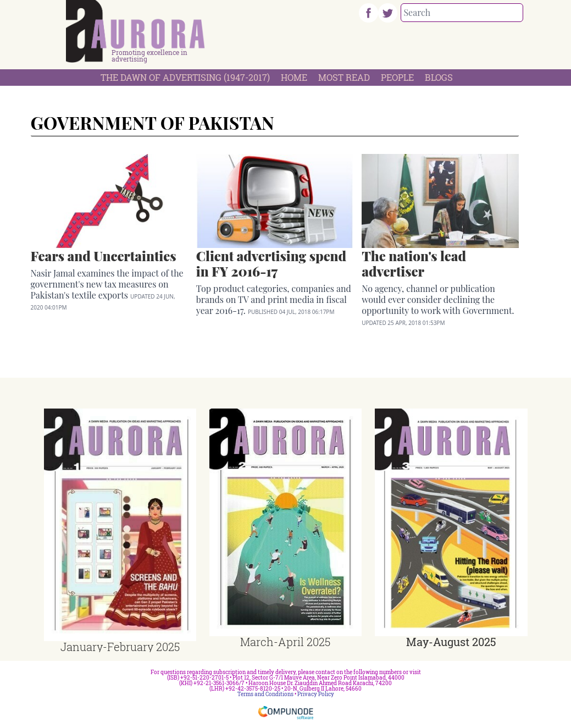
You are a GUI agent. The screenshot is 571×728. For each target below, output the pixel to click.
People (397, 77)
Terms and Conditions (265, 694)
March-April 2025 (285, 642)
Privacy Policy (316, 694)
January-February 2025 (120, 647)
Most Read (344, 77)
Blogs (439, 77)
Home (294, 77)
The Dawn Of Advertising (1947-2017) (185, 77)
